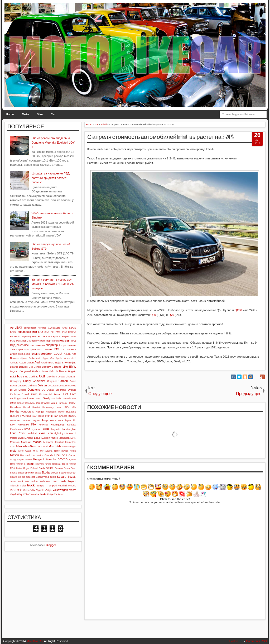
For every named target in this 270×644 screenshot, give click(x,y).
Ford (73, 394)
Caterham (52, 377)
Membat (59, 442)
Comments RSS (256, 641)
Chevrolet (39, 381)
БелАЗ (73, 328)
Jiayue (67, 420)
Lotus (37, 438)
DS (44, 390)
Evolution (15, 394)
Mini (45, 446)
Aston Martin (26, 363)
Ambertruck (35, 358)
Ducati (50, 390)
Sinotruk (29, 473)
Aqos (67, 358)
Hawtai (36, 407)
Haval (26, 407)
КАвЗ (64, 332)
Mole (65, 447)
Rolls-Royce (69, 464)
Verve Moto (16, 490)
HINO (66, 407)
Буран (13, 332)
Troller (23, 486)
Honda (14, 411)
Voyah (13, 494)
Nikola (73, 451)
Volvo (73, 490)
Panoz (29, 460)
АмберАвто (54, 328)
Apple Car (48, 358)
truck (31, 485)
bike (65, 367)
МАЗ (13, 341)
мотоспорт (46, 341)
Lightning (59, 433)
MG (40, 446)
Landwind (32, 433)
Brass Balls (48, 371)
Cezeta (61, 377)
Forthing (14, 399)
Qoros (73, 459)
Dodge (22, 390)
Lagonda (56, 429)
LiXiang (29, 438)
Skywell (54, 473)
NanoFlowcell (61, 451)
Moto (25, 114)
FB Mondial (45, 394)
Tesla (63, 481)
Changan (71, 377)
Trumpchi (52, 486)
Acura (67, 354)
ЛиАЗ (73, 337)
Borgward (25, 371)
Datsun (42, 385)
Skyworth (64, 473)
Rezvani (40, 464)
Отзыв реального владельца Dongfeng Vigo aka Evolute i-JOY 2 (53, 142)
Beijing (72, 363)
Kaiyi (13, 425)
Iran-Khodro (60, 416)
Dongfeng (34, 390)
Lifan (50, 433)
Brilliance (61, 371)
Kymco (36, 429)
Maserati (26, 442)
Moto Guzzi (25, 451)
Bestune (56, 367)
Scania (59, 468)
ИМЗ (58, 332)
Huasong (15, 416)
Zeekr (43, 494)
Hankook (62, 403)
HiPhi (73, 407)
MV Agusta (46, 451)
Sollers (22, 477)
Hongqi (40, 412)
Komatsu (72, 425)
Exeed (25, 394)
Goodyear (30, 403)
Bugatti (72, 371)
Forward (23, 399)
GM (74, 398)
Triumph (14, 486)
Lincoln (68, 433)
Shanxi (14, 473)
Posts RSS (236, 641)
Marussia (15, 442)
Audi (37, 362)
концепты (38, 336)
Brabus (36, 371)
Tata (27, 481)
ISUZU (72, 416)
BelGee (23, 367)
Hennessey (48, 407)
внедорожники (27, 332)
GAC (39, 398)
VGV (33, 490)
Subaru (62, 477)
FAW (34, 394)
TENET (55, 481)
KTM (27, 429)
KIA (34, 424)
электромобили (42, 354)
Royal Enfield (30, 468)
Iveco (13, 420)
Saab (42, 468)
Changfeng (16, 381)
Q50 (153, 315)
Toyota (72, 481)
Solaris (14, 477)
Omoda (49, 455)
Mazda (37, 442)
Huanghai (71, 412)
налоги (56, 341)
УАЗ (56, 349)
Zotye (50, 494)
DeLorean (53, 386)
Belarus (14, 367)
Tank (21, 481)
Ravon (20, 464)
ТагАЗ (14, 349)
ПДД (13, 345)
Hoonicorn (51, 412)
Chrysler (52, 381)
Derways (63, 386)
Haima (53, 403)
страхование (69, 345)
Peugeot (39, 459)
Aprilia (59, 358)
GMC (13, 403)
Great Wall (42, 403)
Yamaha (34, 494)
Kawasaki (23, 425)
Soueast (31, 477)
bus (20, 376)
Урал (63, 349)
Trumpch (41, 486)
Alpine (23, 358)
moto (13, 451)
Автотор (42, 328)
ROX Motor (16, 468)
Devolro (72, 386)
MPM (36, 451)
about (58, 354)
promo (63, 459)
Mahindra (64, 438)
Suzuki (72, 477)
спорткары (53, 345)
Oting (13, 460)
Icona (41, 416)
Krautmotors (16, 429)
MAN (73, 438)
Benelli (37, 367)
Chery (27, 381)
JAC (19, 420)
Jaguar (36, 420)
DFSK (13, 390)
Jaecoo (27, 420)
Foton (32, 398)
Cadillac (34, 377)
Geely (46, 398)
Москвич (34, 341)
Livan (21, 438)
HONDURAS (27, 412)
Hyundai (26, 416)
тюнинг (48, 349)
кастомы (15, 336)
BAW (65, 363)
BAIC (51, 363)
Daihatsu (32, 386)
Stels (53, 477)
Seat (74, 468)
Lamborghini (69, 429)
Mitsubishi (55, 446)
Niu (22, 455)
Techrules (45, 481)
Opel (57, 455)
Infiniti (49, 416)
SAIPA (50, 468)
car (42, 376)
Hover (61, 412)
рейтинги (22, 345)
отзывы (65, 340)
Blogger (51, 545)
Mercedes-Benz (26, 446)
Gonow (21, 403)
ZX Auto (58, 494)
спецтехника (37, 345)
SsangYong (42, 477)
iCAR (35, 416)
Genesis (66, 398)
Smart (73, 473)
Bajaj (58, 363)
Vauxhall (63, 486)
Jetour (53, 420)
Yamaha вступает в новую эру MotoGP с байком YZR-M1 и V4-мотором (53, 284)
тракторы (24, 349)
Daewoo (22, 385)
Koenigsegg (57, 425)
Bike (40, 114)
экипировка (24, 354)
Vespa (26, 490)
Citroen (63, 381)
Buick (13, 377)
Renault (29, 464)
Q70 (171, 315)
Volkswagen (60, 490)
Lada (45, 429)
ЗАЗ (47, 332)
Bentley (46, 367)
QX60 (238, 310)
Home (10, 114)
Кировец (26, 337)
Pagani (20, 460)
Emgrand (61, 390)
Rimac (48, 464)
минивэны (22, 341)
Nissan (15, 455)
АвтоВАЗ (16, 328)
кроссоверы (61, 336)
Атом (65, 328)
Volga (48, 490)
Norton (40, 455)
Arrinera (14, 363)
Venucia (72, 486)
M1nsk (54, 438)
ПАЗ (74, 341)
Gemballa (56, 399)
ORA (64, 455)
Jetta (60, 420)
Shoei (21, 473)
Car (53, 114)
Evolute (72, 390)
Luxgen (46, 438)
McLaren (48, 442)
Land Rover (18, 433)
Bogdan (14, 371)
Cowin (73, 381)
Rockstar (57, 464)
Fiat (66, 394)
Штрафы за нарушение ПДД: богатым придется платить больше (51, 178)
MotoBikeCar (35, 641)
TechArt (35, 481)
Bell (31, 367)
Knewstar (43, 425)
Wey (20, 494)
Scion (67, 468)
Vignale (40, 490)
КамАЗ (72, 332)
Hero (58, 407)
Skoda (45, 472)
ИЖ (52, 332)
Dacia (13, 385)
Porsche (51, 459)
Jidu (74, 420)
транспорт (37, 349)
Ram (13, 464)
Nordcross (30, 455)
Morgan (72, 447)
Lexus (41, 433)
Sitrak (38, 473)
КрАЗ (49, 337)
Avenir (44, 363)
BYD (25, 377)
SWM (13, 481)
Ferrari (57, 394)
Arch (74, 358)
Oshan (72, 455)
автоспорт (30, 328)
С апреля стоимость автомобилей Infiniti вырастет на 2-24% (160, 137)
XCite (26, 494)
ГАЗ (41, 332)
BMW (73, 367)
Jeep (45, 420)
